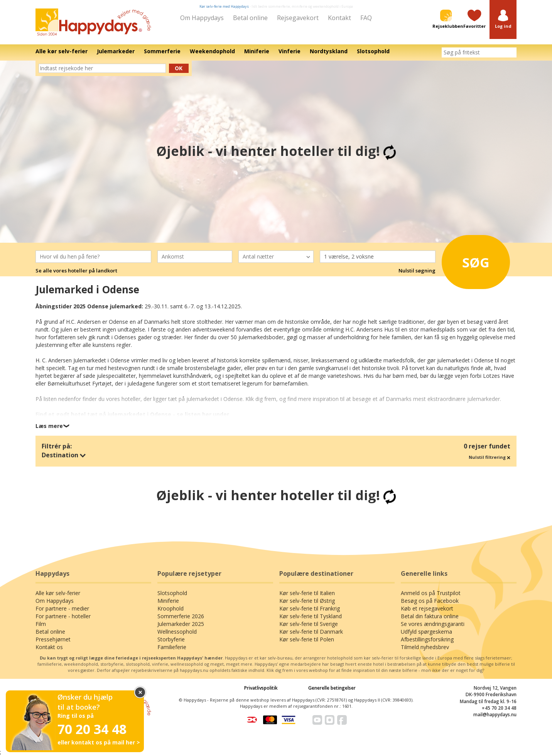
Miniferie (168, 601)
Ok (179, 68)
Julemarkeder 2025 (181, 624)
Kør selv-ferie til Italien (307, 593)
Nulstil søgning (417, 271)
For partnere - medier (62, 608)
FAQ (366, 18)
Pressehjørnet (53, 639)
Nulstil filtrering (490, 457)
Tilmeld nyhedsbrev (425, 647)
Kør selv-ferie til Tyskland (311, 616)
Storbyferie (171, 639)
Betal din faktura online (430, 616)
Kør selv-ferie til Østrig (307, 601)
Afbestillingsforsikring (427, 639)
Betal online (250, 18)
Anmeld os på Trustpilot (431, 593)
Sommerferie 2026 (181, 616)
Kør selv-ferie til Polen (307, 639)
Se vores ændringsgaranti (433, 624)
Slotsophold (172, 593)
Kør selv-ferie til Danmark (311, 632)
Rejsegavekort (298, 18)
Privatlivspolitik (261, 688)
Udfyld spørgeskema (426, 632)
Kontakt (339, 18)
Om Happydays (202, 18)
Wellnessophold (177, 632)
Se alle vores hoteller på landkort (76, 271)
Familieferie (172, 647)
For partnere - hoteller (63, 616)
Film (41, 624)
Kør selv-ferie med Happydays (224, 6)
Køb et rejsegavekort (427, 608)
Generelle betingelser (332, 688)
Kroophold (170, 608)
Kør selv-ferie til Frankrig (310, 608)
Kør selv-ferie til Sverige (309, 624)
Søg (468, 260)
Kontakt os (49, 647)
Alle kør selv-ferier (58, 593)
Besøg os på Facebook (430, 601)
